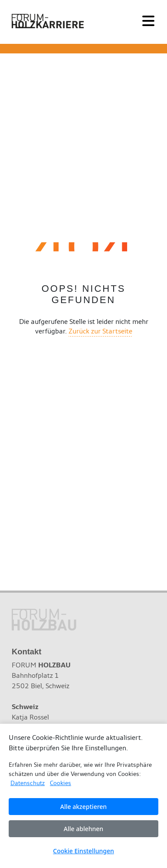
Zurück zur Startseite (100, 331)
